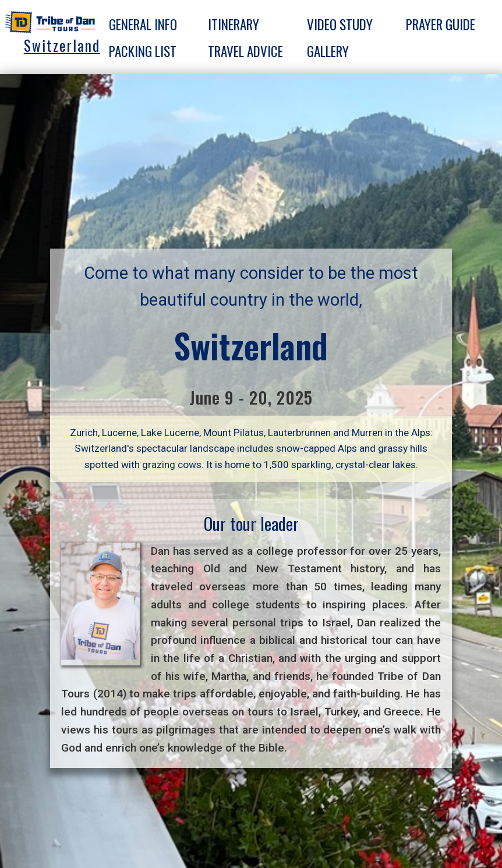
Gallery (328, 51)
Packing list (143, 51)
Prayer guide (441, 24)
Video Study (340, 24)
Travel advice (245, 51)
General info (143, 24)
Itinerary (234, 24)
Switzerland (62, 45)
